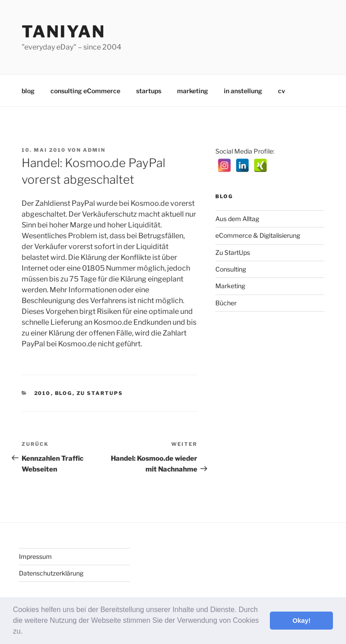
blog (28, 91)
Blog (64, 393)
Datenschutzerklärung (51, 573)
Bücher (226, 303)
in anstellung (243, 91)
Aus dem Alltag (237, 219)
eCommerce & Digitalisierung (258, 235)
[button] (26, 632)
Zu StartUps (100, 393)
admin (94, 150)
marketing (193, 91)
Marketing (230, 286)
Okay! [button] (301, 621)
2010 (43, 393)
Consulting (231, 269)
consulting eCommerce (85, 91)
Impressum (35, 556)
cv (282, 91)
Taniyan (64, 32)
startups (149, 91)
